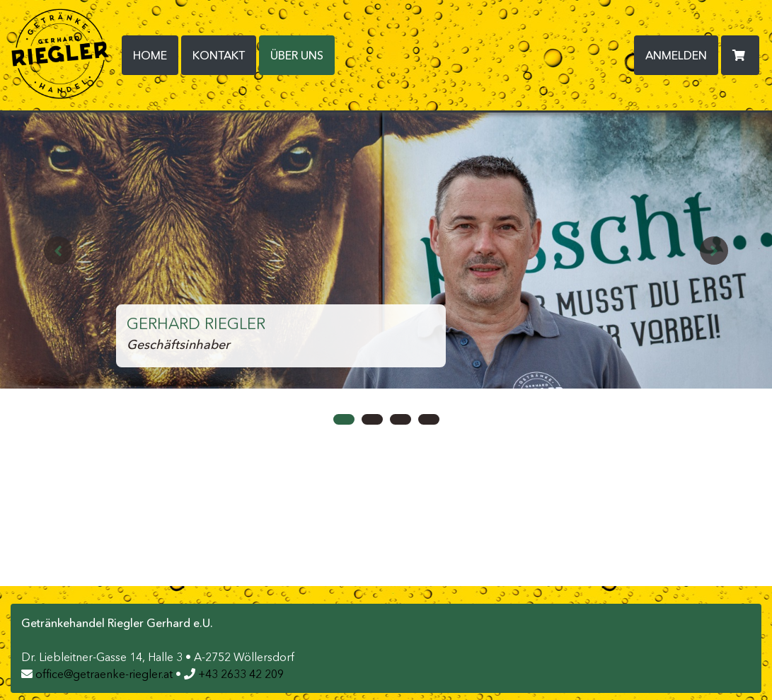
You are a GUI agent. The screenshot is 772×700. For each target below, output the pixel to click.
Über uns (303, 54)
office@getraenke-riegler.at (97, 674)
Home (150, 55)
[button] (58, 251)
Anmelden (676, 55)
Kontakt (219, 55)
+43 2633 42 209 (234, 674)
